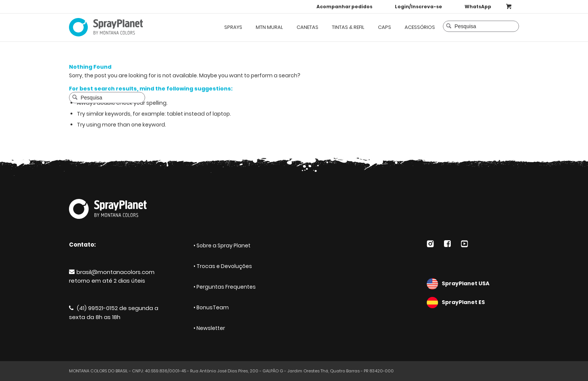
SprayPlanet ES (473, 303)
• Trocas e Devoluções (223, 266)
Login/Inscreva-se (418, 7)
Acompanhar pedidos (344, 7)
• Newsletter (209, 328)
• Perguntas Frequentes (225, 287)
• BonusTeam (211, 307)
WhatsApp (478, 7)
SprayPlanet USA (473, 284)
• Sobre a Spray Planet (222, 245)
